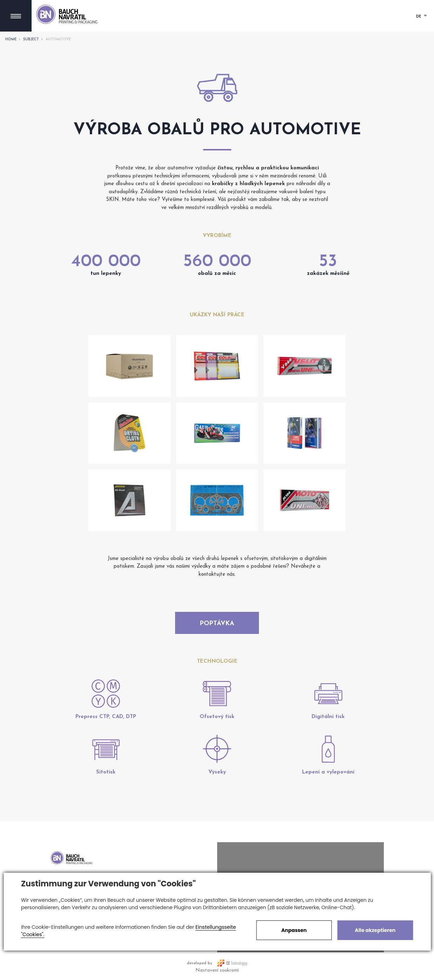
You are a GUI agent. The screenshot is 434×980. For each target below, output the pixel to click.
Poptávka (217, 624)
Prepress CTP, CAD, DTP (106, 717)
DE (422, 17)
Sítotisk (106, 772)
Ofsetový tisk (217, 717)
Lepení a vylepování (328, 772)
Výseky (217, 772)
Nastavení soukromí (217, 970)
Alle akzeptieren (375, 930)
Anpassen (294, 930)
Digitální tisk (328, 717)
